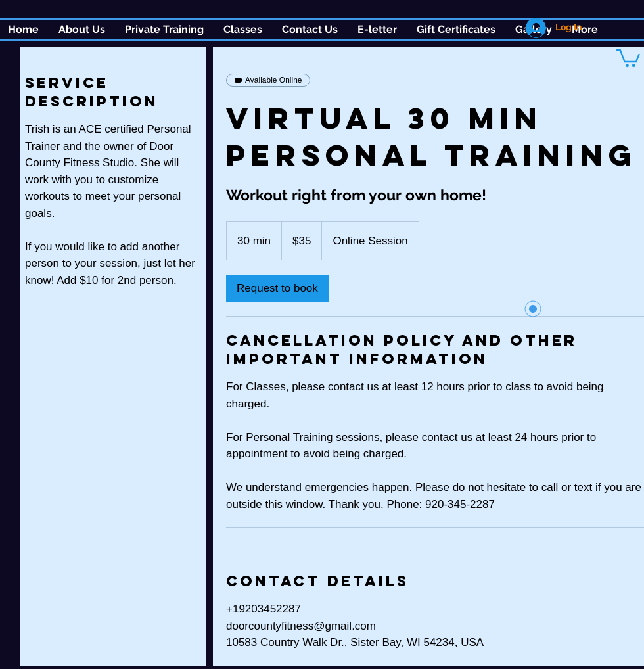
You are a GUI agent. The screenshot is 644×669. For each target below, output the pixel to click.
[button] (243, 30)
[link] (277, 288)
